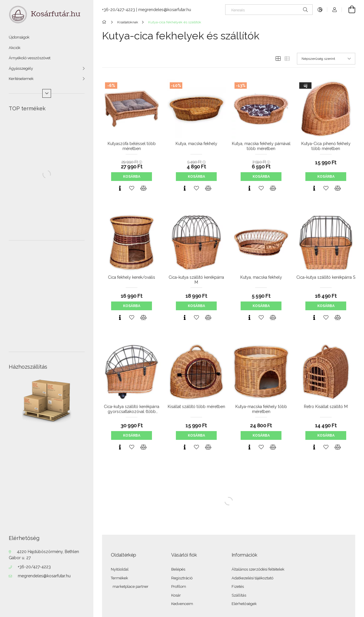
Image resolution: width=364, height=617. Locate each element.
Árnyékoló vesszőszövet (30, 58)
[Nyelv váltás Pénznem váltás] (320, 10)
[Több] (47, 93)
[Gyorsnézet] (120, 188)
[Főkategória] (105, 22)
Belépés (178, 569)
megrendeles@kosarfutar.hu (44, 576)
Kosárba (132, 177)
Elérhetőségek (244, 604)
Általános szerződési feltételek (258, 569)
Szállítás (239, 595)
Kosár (176, 595)
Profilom (179, 587)
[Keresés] (269, 10)
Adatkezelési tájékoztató (252, 578)
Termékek (119, 578)
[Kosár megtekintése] (349, 10)
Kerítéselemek (21, 79)
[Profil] (335, 10)
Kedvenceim (182, 604)
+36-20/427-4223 (34, 567)
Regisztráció (182, 578)
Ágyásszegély (21, 68)
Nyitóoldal (120, 569)
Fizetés (238, 587)
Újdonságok (19, 37)
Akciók (15, 48)
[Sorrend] (326, 59)
